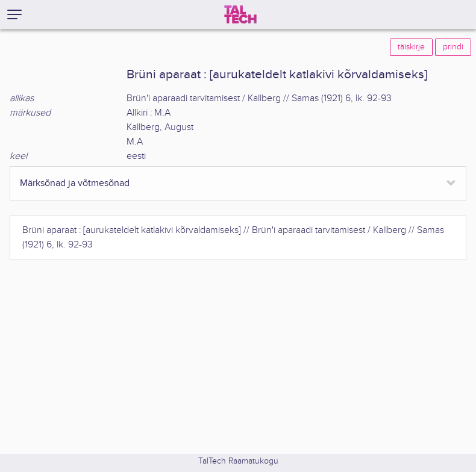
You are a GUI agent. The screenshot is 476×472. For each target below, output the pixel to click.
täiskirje (411, 47)
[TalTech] (240, 14)
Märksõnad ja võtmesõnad (75, 183)
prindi (453, 47)
